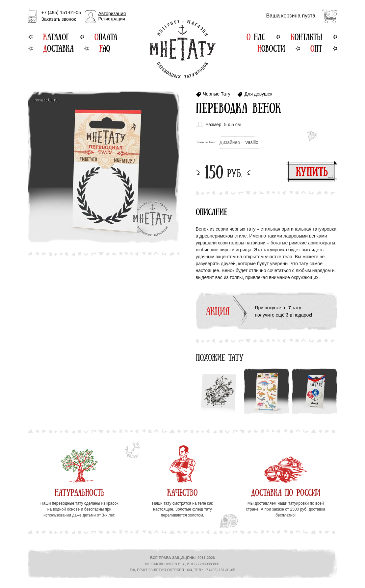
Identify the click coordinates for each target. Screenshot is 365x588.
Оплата (106, 36)
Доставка (58, 48)
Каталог (56, 36)
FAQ (104, 48)
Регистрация (112, 19)
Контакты (306, 36)
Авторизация (112, 14)
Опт (316, 48)
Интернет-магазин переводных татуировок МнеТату (183, 49)
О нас (256, 36)
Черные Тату (217, 94)
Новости (271, 48)
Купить (312, 171)
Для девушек (258, 94)
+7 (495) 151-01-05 (61, 16)
